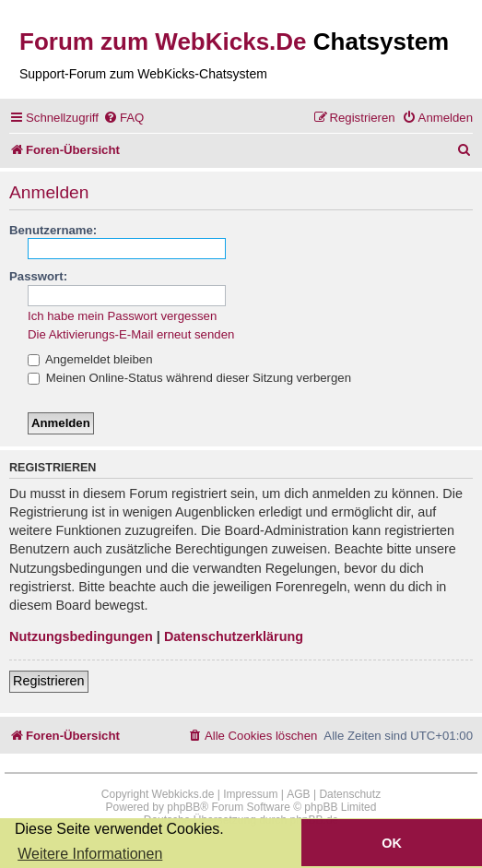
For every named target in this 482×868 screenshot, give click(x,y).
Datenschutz (350, 794)
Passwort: (38, 276)
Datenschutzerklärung (234, 636)
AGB (298, 794)
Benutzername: (53, 230)
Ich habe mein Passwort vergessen (122, 316)
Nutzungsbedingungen (81, 636)
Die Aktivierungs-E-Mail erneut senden (131, 334)
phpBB (183, 807)
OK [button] (392, 843)
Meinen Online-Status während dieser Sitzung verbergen (189, 378)
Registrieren (49, 681)
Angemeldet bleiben (90, 359)
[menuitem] (123, 118)
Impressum (250, 794)
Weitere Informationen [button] (90, 854)
